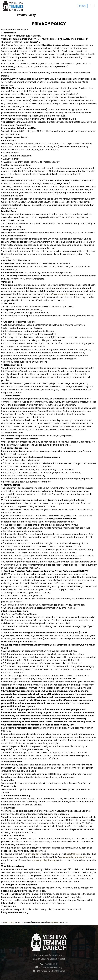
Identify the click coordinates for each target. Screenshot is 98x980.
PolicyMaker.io (73, 854)
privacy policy (35, 854)
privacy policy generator (73, 857)
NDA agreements (59, 294)
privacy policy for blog (45, 860)
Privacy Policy (9, 922)
